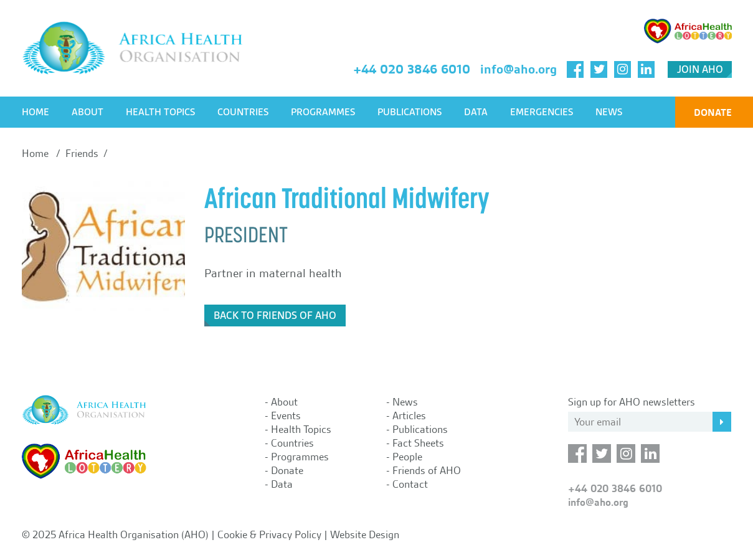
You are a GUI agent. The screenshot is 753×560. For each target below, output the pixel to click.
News (609, 112)
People (407, 457)
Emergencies (542, 112)
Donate (713, 112)
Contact (410, 484)
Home (36, 112)
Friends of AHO (427, 470)
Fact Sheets (418, 443)
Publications (410, 112)
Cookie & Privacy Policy (269, 534)
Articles (409, 415)
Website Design (365, 534)
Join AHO (700, 69)
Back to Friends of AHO (275, 316)
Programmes (323, 112)
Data (476, 112)
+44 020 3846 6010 (412, 69)
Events (286, 415)
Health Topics (160, 112)
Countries (243, 112)
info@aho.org (519, 69)
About (88, 112)
